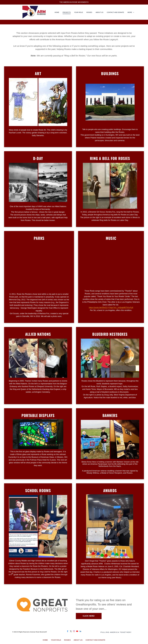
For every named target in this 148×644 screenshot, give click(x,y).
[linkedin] (80, 632)
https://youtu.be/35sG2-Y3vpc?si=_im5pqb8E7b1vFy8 (111, 308)
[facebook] (68, 632)
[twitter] (71, 632)
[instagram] (74, 632)
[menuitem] (57, 12)
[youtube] (77, 632)
